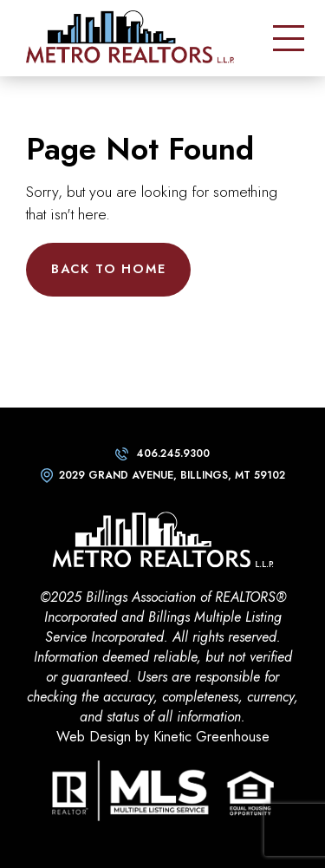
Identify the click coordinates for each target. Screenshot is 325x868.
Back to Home (109, 269)
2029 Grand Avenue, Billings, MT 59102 (172, 475)
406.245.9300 (173, 454)
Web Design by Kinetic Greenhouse (163, 737)
